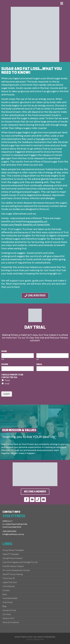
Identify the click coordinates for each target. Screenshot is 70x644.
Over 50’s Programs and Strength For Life (20, 562)
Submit (7, 394)
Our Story (7, 615)
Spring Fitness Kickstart (12, 558)
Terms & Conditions (11, 623)
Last (38, 359)
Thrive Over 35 (9, 578)
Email (40, 364)
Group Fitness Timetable (13, 550)
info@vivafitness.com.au (13, 534)
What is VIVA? (9, 619)
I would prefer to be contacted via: (12, 376)
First (3, 359)
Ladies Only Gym (10, 582)
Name (5, 351)
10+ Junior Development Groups (16, 570)
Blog (4, 606)
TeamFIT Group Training (13, 574)
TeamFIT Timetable (11, 554)
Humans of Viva (9, 610)
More (5, 595)
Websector (38, 640)
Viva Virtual (7, 602)
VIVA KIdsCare (9, 587)
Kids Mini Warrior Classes (13, 566)
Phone (5, 364)
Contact (6, 591)
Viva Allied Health (10, 598)
